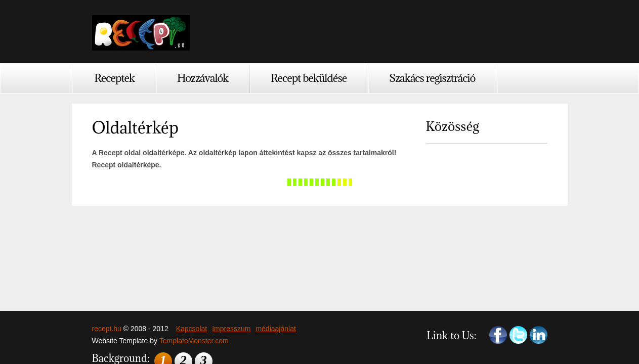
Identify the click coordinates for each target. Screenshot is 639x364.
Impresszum (231, 329)
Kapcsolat (191, 329)
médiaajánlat (275, 329)
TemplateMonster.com (194, 341)
